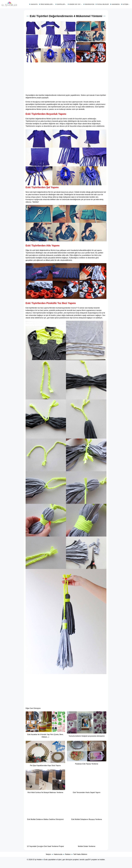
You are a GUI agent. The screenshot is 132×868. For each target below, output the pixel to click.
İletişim (125, 4)
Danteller (61, 4)
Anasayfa (34, 4)
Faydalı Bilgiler (103, 4)
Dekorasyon (90, 4)
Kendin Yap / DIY (75, 4)
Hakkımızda (116, 4)
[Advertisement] (66, 78)
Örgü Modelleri (47, 4)
